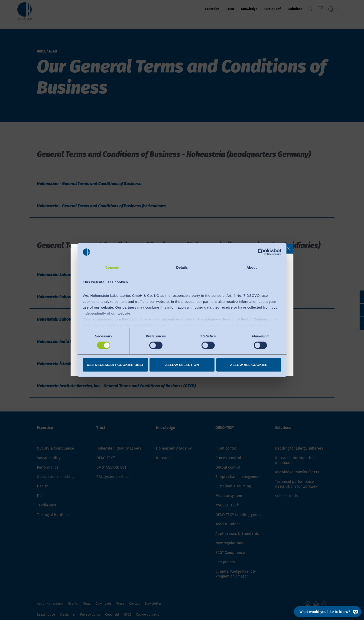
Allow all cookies (249, 365)
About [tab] (252, 267)
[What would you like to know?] (328, 612)
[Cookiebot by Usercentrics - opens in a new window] (261, 252)
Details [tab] (182, 267)
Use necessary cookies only (115, 365)
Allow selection (182, 365)
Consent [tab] (112, 267)
